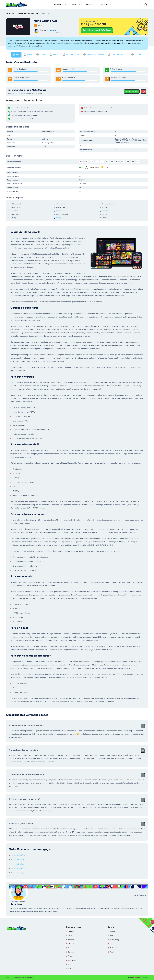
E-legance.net (144, 977)
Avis (16, 55)
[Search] (146, 4)
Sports (75, 4)
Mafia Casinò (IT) (18, 860)
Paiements (105, 4)
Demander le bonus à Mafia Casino (97, 30)
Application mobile (117, 55)
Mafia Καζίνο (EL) (18, 864)
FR (140, 4)
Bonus (28, 55)
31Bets (70, 968)
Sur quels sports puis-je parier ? (77, 750)
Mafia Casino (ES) (18, 868)
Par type (89, 4)
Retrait (54, 55)
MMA (111, 936)
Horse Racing (114, 940)
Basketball (106, 211)
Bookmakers (59, 4)
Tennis (112, 952)
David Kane (52, 30)
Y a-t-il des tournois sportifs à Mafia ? (77, 775)
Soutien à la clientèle (93, 55)
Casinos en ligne (73, 927)
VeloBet (70, 956)
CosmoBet (71, 932)
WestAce (71, 940)
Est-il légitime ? (71, 55)
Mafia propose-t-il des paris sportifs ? (77, 726)
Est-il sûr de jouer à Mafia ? (77, 824)
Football (113, 932)
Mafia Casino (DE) (18, 873)
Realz (70, 964)
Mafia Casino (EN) (18, 855)
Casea (70, 936)
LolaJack (71, 944)
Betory (70, 948)
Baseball (59, 211)
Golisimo (71, 952)
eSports (112, 944)
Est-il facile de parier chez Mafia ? (77, 799)
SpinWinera (72, 960)
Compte (136, 55)
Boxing (59, 218)
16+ (108, 168)
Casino (41, 55)
